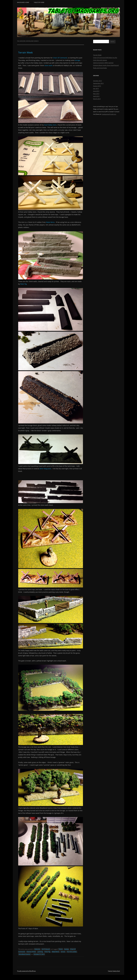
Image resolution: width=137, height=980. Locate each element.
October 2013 (97, 81)
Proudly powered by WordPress (26, 971)
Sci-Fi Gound (46, 949)
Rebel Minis (50, 222)
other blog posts (45, 469)
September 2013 (98, 83)
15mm (61, 949)
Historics (37, 949)
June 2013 (96, 91)
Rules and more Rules (100, 68)
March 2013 (97, 99)
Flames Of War (31, 952)
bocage (77, 60)
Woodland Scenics (25, 954)
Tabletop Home (39, 2)
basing (66, 949)
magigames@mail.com (109, 114)
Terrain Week (25, 52)
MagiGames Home (23, 2)
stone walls (49, 65)
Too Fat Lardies (72, 952)
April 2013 (96, 96)
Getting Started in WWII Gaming (103, 63)
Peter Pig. (24, 284)
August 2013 (97, 86)
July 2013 (96, 88)
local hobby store (50, 125)
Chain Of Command (60, 58)
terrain (63, 952)
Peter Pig (47, 952)
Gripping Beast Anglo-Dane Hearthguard (106, 65)
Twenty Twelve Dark (114, 971)
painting (40, 952)
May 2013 (96, 94)
